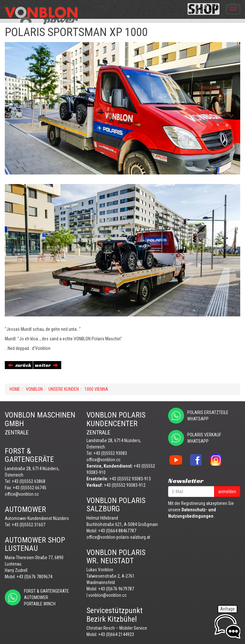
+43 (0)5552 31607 (29, 525)
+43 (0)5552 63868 (29, 481)
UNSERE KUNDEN (64, 389)
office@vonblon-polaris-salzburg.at (118, 537)
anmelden (227, 492)
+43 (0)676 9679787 (116, 589)
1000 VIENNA (96, 389)
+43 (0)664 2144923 (116, 634)
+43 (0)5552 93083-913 (130, 479)
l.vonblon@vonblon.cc (107, 595)
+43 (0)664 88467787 (117, 531)
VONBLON (34, 389)
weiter (46, 365)
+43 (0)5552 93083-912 (125, 485)
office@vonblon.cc (22, 494)
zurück (20, 365)
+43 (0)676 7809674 (34, 577)
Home (15, 389)
